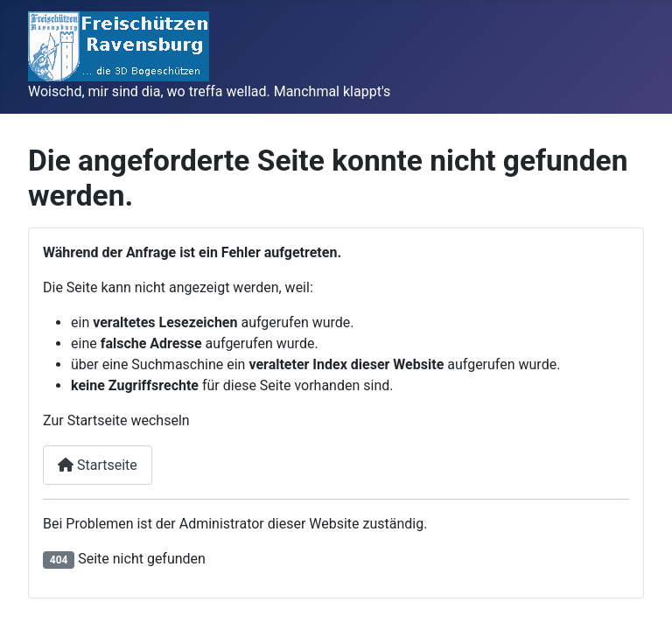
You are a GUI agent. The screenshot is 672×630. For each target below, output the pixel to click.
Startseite (98, 465)
